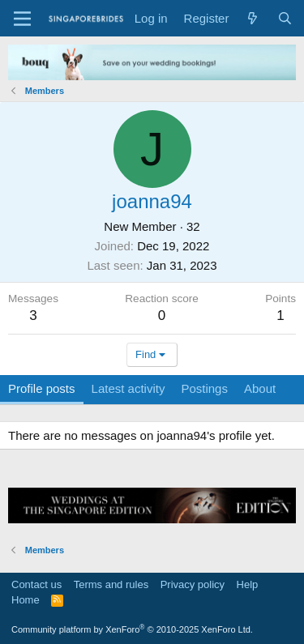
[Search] (285, 18)
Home (26, 600)
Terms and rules (111, 584)
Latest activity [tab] (128, 388)
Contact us (36, 584)
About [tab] (260, 388)
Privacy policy (193, 584)
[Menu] (22, 19)
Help (248, 584)
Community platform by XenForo (132, 629)
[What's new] (253, 18)
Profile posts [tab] (42, 388)
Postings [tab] (204, 388)
